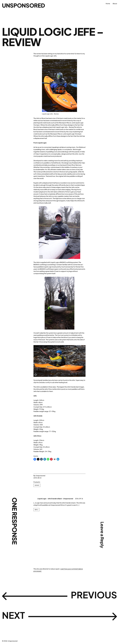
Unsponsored (26, 5)
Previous (90, 596)
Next (15, 616)
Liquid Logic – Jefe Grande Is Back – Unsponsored (55, 499)
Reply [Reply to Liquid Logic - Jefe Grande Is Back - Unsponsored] (36, 510)
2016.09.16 (79, 499)
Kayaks (37, 485)
